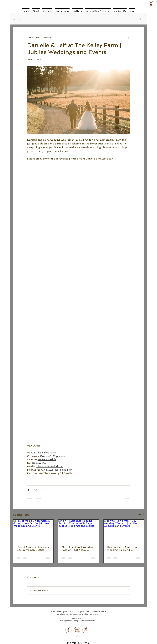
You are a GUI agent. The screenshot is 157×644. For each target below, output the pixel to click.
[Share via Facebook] (28, 490)
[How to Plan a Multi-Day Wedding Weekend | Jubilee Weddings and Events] (124, 531)
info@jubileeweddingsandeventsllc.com (77, 621)
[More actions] (128, 37)
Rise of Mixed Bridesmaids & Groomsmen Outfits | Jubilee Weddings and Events (33, 548)
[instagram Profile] (151, 3)
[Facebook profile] (68, 630)
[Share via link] (42, 490)
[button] (47, 11)
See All (141, 514)
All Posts (17, 19)
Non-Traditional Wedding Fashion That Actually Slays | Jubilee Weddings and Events (78, 548)
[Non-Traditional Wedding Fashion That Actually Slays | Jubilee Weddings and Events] (78, 531)
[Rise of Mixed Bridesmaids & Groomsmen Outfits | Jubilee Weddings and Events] (33, 531)
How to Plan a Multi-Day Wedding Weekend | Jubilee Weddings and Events (122, 548)
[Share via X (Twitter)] (35, 490)
